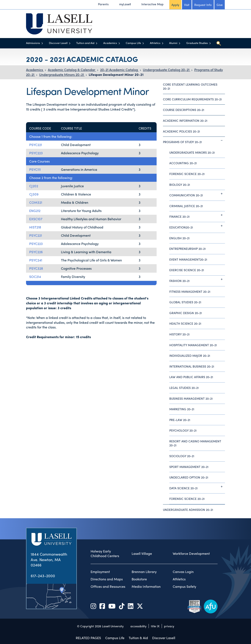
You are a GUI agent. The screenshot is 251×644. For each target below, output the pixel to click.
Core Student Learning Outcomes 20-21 (190, 86)
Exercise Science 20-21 (187, 270)
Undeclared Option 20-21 (189, 477)
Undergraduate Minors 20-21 (62, 75)
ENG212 (35, 211)
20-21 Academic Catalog (119, 70)
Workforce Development (191, 554)
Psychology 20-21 (183, 430)
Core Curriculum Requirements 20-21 (192, 99)
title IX (155, 626)
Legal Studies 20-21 (184, 388)
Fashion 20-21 (197, 279)
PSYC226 (36, 252)
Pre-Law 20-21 (180, 420)
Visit (187, 5)
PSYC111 (35, 169)
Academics (110, 43)
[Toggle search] (219, 43)
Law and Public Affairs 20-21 (191, 377)
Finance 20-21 (197, 215)
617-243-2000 (43, 576)
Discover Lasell (58, 43)
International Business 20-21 (192, 366)
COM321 (36, 202)
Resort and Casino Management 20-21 (195, 443)
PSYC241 (36, 260)
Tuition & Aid (138, 638)
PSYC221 (36, 145)
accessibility (138, 626)
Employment (100, 572)
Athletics (155, 43)
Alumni (173, 43)
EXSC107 (36, 219)
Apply (175, 5)
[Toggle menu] (42, 43)
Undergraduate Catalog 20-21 (167, 70)
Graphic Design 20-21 (186, 313)
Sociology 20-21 (182, 456)
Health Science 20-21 (185, 323)
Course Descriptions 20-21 (184, 110)
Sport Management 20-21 (189, 467)
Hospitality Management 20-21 (193, 345)
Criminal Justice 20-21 (186, 206)
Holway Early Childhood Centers (105, 554)
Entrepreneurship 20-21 (188, 249)
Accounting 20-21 (183, 163)
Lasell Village (142, 554)
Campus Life (133, 43)
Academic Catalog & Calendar (72, 70)
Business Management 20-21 (191, 398)
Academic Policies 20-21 (181, 131)
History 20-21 (179, 334)
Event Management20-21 (188, 259)
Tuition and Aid (85, 43)
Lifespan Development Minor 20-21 (116, 75)
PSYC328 (36, 268)
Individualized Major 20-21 (190, 355)
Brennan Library (144, 572)
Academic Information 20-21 (185, 120)
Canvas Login (183, 572)
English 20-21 (179, 238)
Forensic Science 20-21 (187, 174)
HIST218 (35, 227)
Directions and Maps (107, 579)
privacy (169, 626)
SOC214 (35, 277)
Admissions (33, 43)
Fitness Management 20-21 (190, 291)
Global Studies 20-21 (185, 302)
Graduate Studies (197, 43)
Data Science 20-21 (197, 487)
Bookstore (139, 579)
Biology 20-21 (180, 185)
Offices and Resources (108, 587)
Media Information (146, 587)
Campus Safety (184, 587)
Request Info (203, 5)
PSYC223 (36, 153)
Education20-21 (197, 226)
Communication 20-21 (197, 194)
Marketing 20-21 (182, 409)
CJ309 (34, 194)
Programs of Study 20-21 (194, 140)
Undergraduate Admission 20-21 (188, 510)
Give (220, 5)
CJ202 (34, 186)
